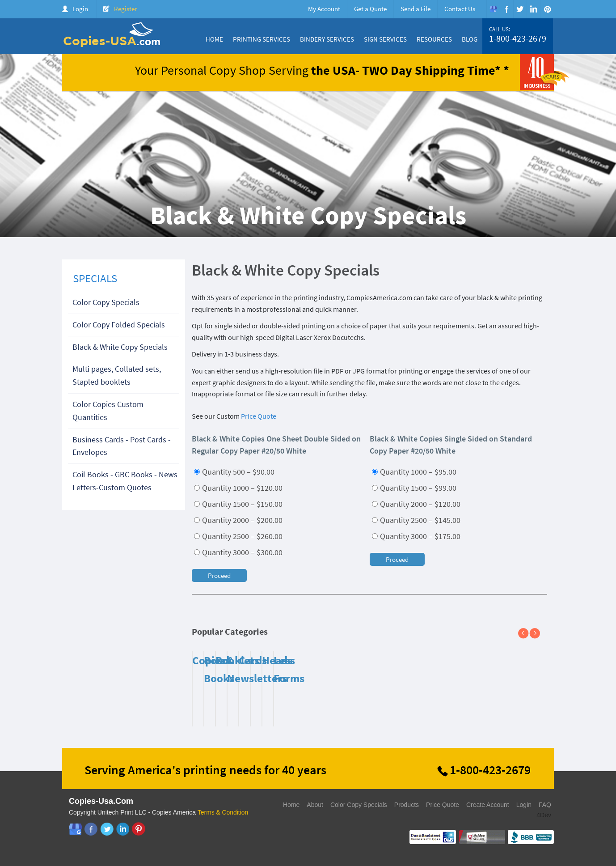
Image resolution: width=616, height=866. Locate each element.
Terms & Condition (223, 812)
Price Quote (259, 416)
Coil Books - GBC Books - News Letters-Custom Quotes (125, 481)
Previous (527, 634)
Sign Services (385, 39)
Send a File (416, 9)
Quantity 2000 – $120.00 (416, 504)
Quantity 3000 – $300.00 (238, 552)
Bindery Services (327, 39)
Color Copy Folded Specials (119, 325)
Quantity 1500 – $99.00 (414, 488)
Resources (434, 39)
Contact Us (460, 9)
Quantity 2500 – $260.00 (238, 536)
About (315, 805)
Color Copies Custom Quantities (108, 411)
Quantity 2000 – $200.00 (238, 520)
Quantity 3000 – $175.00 (416, 536)
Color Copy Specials (106, 302)
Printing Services (262, 39)
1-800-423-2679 (518, 38)
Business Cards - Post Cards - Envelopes (122, 446)
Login (80, 9)
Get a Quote (370, 9)
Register (125, 9)
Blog (470, 39)
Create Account (488, 805)
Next (538, 634)
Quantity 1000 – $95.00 (414, 472)
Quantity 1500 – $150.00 (238, 504)
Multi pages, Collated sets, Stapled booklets (117, 375)
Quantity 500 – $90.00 (234, 472)
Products (407, 805)
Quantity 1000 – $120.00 (238, 488)
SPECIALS (95, 278)
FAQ (545, 805)
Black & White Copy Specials (120, 347)
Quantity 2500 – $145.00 (416, 520)
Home (214, 39)
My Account (324, 9)
